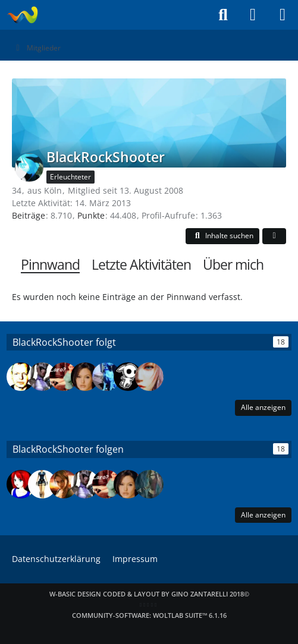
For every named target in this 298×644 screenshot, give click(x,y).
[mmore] (149, 484)
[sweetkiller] (85, 377)
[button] (222, 236)
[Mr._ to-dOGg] (106, 377)
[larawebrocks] (42, 484)
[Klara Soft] (64, 484)
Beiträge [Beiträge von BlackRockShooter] (29, 215)
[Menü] (283, 15)
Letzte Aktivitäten (141, 265)
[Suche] (223, 15)
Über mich (233, 265)
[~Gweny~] (21, 484)
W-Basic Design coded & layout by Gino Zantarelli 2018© (149, 594)
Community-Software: (149, 615)
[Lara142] (149, 377)
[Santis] (128, 377)
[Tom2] (21, 377)
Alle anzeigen (263, 407)
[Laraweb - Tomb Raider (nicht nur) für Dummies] (22, 15)
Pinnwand (50, 265)
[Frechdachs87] (42, 377)
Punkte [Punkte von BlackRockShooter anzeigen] (91, 215)
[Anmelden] (253, 15)
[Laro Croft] (64, 377)
